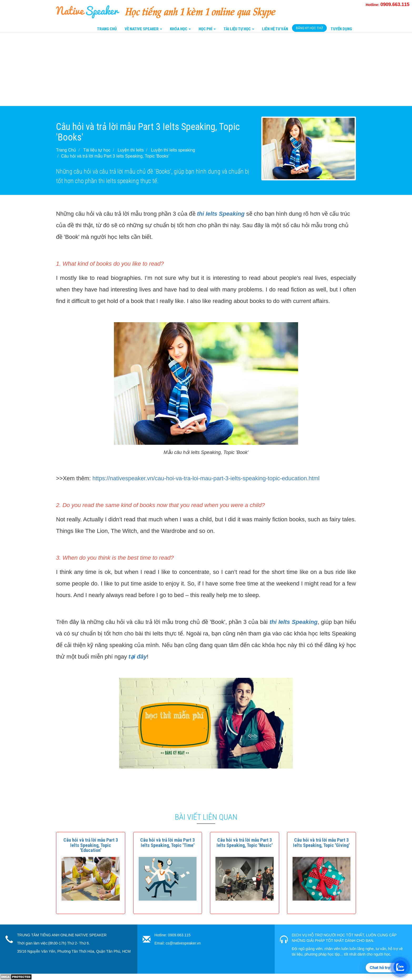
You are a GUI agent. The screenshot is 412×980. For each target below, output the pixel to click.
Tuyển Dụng (341, 29)
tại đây (138, 657)
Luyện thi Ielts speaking (173, 150)
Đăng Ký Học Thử (309, 28)
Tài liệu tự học (97, 150)
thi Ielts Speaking (221, 214)
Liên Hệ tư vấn (275, 29)
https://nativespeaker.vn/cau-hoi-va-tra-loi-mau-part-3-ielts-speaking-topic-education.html (206, 478)
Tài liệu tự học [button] (239, 29)
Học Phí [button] (207, 29)
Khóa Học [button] (180, 29)
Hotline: (388, 5)
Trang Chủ (107, 29)
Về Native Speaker (143, 29)
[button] (91, 845)
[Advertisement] (158, 69)
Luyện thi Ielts (131, 150)
